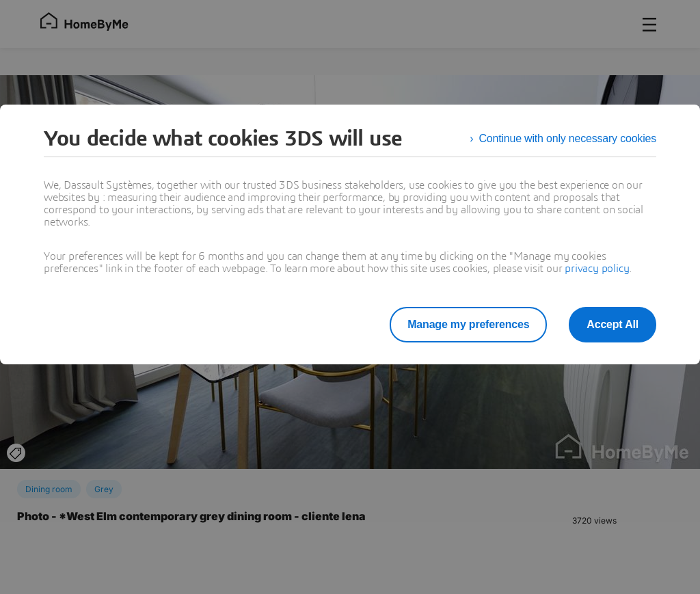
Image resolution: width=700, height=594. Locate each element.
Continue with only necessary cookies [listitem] (567, 138)
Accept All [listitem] (612, 324)
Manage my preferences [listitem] (468, 324)
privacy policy (597, 269)
